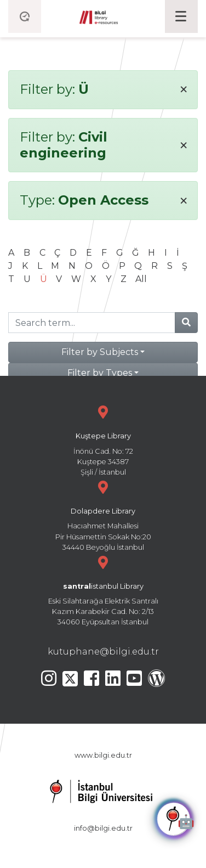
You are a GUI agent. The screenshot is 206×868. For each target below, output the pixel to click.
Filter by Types (100, 373)
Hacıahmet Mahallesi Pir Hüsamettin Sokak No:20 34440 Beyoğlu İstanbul (103, 514)
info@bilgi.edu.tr (103, 828)
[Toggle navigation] (181, 16)
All (141, 279)
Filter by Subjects (100, 352)
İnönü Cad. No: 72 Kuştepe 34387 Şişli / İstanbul (103, 439)
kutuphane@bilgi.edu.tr (103, 652)
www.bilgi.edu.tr (103, 755)
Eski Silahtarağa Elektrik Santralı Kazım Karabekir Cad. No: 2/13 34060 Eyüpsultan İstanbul (103, 590)
